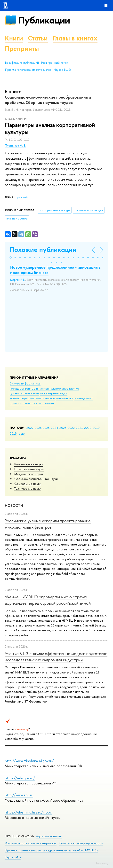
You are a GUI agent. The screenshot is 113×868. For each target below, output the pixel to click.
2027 (30, 428)
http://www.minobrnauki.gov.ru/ (29, 761)
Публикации (44, 20)
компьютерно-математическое (32, 398)
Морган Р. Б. (18, 280)
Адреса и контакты (49, 836)
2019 (96, 428)
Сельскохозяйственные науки (36, 479)
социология (28, 403)
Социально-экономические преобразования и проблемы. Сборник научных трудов (48, 100)
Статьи (38, 38)
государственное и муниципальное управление (44, 388)
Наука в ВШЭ (62, 70)
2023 (63, 428)
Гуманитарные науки (29, 464)
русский (22, 197)
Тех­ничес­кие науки (28, 488)
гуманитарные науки (24, 393)
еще (22, 433)
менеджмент (84, 398)
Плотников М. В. (15, 146)
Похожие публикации (43, 250)
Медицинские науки (29, 474)
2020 (88, 428)
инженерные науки (54, 393)
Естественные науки (29, 469)
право (14, 403)
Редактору (102, 863)
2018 (13, 433)
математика (65, 398)
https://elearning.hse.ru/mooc (28, 812)
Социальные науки (28, 484)
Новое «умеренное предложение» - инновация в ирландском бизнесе (55, 270)
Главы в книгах (75, 38)
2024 (55, 428)
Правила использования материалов (28, 70)
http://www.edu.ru (19, 795)
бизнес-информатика (25, 383)
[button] (10, 258)
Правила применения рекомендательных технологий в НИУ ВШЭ (51, 850)
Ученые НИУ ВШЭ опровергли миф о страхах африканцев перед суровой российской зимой (48, 600)
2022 (71, 428)
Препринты (22, 49)
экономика (46, 403)
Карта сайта (13, 857)
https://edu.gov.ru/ (20, 778)
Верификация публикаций (22, 63)
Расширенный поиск (55, 63)
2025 (46, 428)
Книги (14, 38)
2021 (79, 428)
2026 (38, 428)
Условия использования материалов (31, 843)
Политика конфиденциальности (81, 843)
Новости (14, 505)
